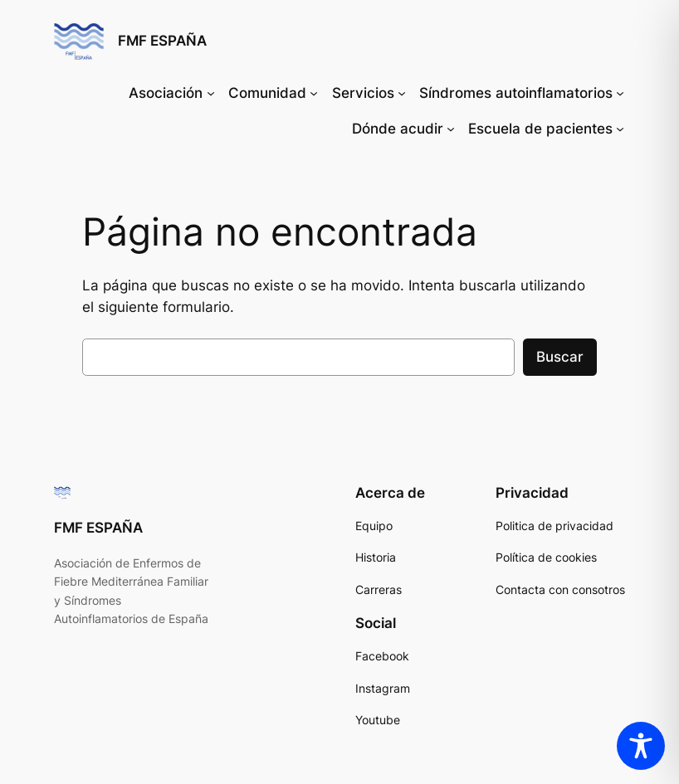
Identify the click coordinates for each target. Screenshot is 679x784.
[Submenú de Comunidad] (314, 93)
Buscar (560, 357)
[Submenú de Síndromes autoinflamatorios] (620, 93)
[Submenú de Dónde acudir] (451, 129)
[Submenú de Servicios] (402, 93)
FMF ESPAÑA (162, 41)
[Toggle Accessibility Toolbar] (641, 746)
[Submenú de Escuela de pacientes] (620, 129)
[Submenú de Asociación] (211, 93)
